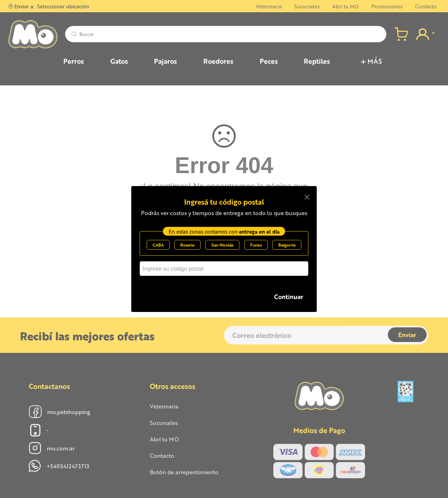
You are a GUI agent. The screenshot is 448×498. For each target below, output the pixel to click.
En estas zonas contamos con (224, 234)
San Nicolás (222, 248)
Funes (256, 248)
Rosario (187, 248)
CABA (158, 248)
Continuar (289, 296)
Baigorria (287, 248)
